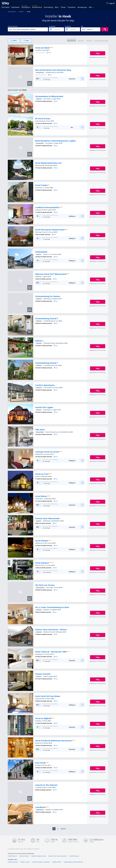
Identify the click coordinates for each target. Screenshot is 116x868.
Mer (90, 7)
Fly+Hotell (6, 7)
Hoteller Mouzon (74, 856)
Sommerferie (37, 7)
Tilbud (63, 7)
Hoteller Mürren (12, 856)
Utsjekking (68, 26)
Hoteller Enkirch (57, 862)
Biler (57, 7)
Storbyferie (26, 7)
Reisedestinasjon (13, 26)
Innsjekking (52, 26)
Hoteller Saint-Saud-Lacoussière (58, 856)
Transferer (71, 7)
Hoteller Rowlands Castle (39, 856)
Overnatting (48, 7)
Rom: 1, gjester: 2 (88, 29)
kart (49, 53)
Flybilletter (15, 7)
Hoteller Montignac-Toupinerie (41, 862)
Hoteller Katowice (13, 862)
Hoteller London (25, 862)
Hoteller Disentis (24, 856)
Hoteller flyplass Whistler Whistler (73, 862)
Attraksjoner (82, 7)
